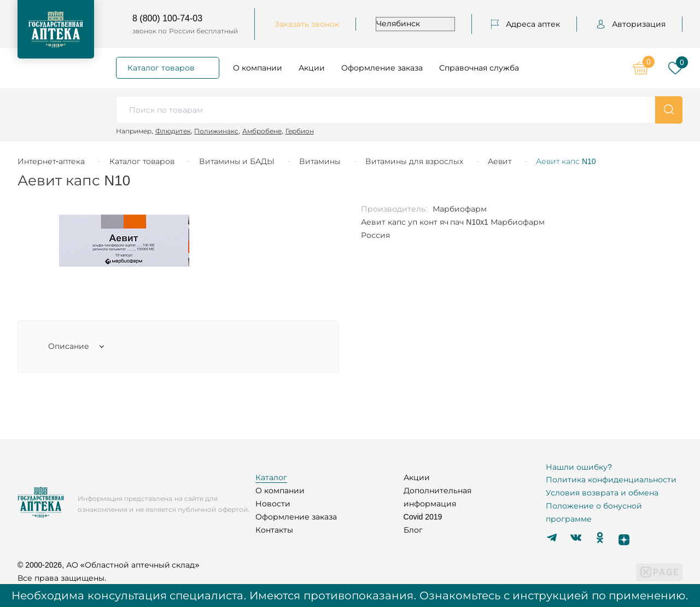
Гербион (300, 131)
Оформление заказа (382, 68)
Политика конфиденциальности (611, 480)
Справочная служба (479, 68)
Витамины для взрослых (414, 161)
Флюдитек (173, 131)
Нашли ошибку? (579, 467)
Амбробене (262, 131)
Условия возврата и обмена (602, 493)
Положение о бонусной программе (594, 512)
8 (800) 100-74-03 (167, 18)
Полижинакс (216, 131)
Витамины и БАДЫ (237, 161)
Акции (312, 68)
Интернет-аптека (51, 161)
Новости (273, 504)
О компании (258, 68)
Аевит (500, 161)
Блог (413, 530)
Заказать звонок (307, 24)
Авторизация (631, 24)
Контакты (274, 530)
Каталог (271, 477)
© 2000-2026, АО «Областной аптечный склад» (108, 565)
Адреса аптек (526, 24)
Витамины (320, 161)
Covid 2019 (423, 517)
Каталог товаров (161, 68)
